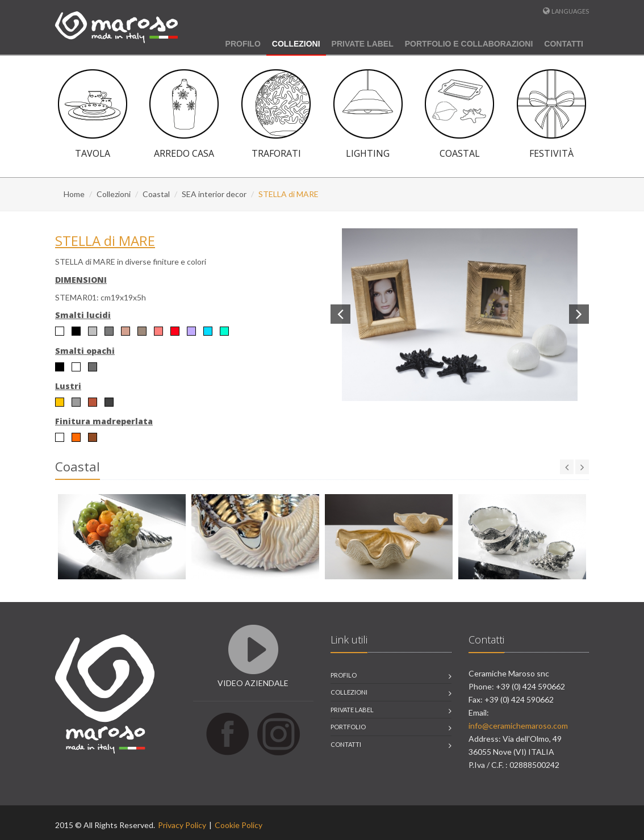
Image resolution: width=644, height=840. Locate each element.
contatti (346, 744)
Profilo (243, 44)
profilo (344, 675)
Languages (570, 11)
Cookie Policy (239, 825)
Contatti (564, 44)
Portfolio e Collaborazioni (469, 44)
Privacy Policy (182, 825)
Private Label (363, 44)
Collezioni (296, 44)
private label (352, 710)
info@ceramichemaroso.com (518, 726)
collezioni (349, 692)
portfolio (348, 727)
